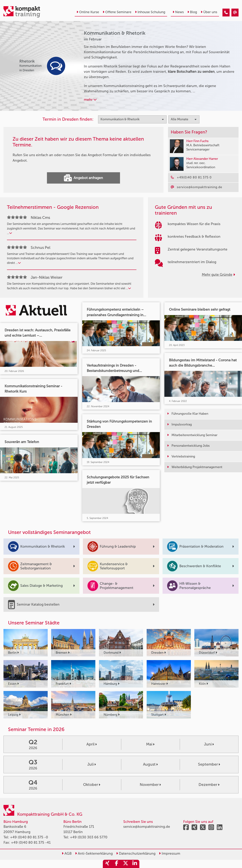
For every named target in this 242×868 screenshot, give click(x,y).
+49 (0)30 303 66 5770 (89, 837)
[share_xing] (107, 864)
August (150, 764)
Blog (192, 12)
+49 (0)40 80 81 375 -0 (29, 837)
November (150, 785)
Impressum (170, 853)
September (209, 764)
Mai (150, 744)
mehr (90, 100)
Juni (209, 744)
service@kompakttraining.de (147, 827)
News (178, 12)
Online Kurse (88, 12)
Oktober (92, 785)
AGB (67, 853)
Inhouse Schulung (150, 12)
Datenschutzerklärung (136, 853)
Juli (92, 764)
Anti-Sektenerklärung (94, 853)
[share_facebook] (117, 864)
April (92, 744)
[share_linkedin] (135, 864)
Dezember (209, 785)
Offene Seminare (117, 12)
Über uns (209, 12)
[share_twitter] (126, 864)
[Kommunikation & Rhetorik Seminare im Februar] (226, 13)
